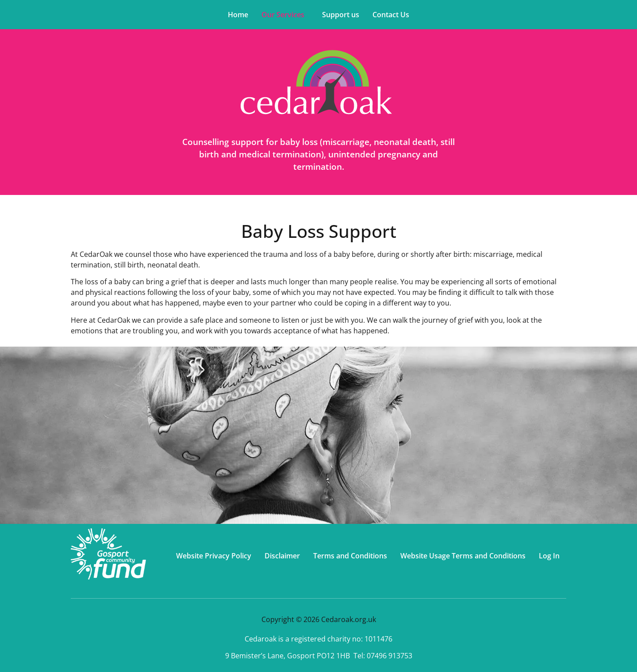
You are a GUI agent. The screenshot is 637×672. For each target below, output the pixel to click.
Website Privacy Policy (214, 556)
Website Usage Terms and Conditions (463, 556)
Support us (341, 15)
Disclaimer (282, 556)
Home (238, 15)
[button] (285, 15)
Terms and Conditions (350, 556)
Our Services (283, 15)
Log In (549, 556)
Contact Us (391, 15)
